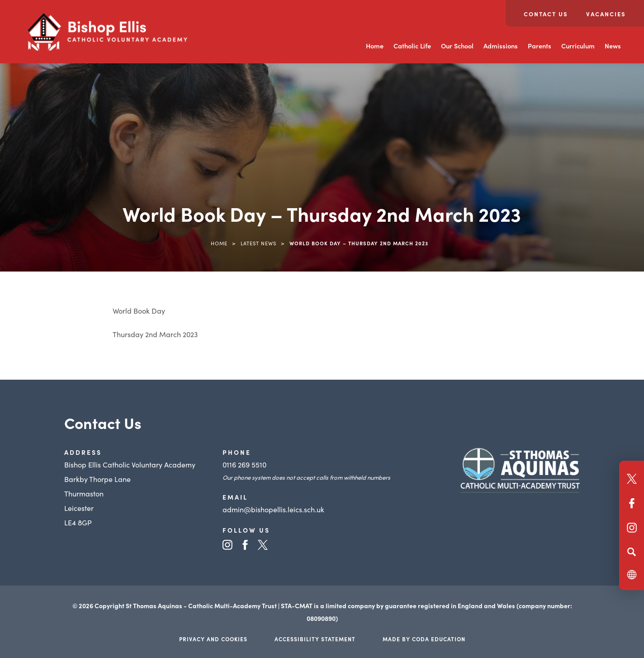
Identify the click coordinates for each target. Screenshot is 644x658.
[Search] (632, 552)
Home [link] (219, 243)
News (613, 46)
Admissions (501, 46)
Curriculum (578, 46)
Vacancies (606, 14)
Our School (457, 46)
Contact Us (546, 14)
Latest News (258, 243)
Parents (540, 46)
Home (375, 46)
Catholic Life (412, 46)
